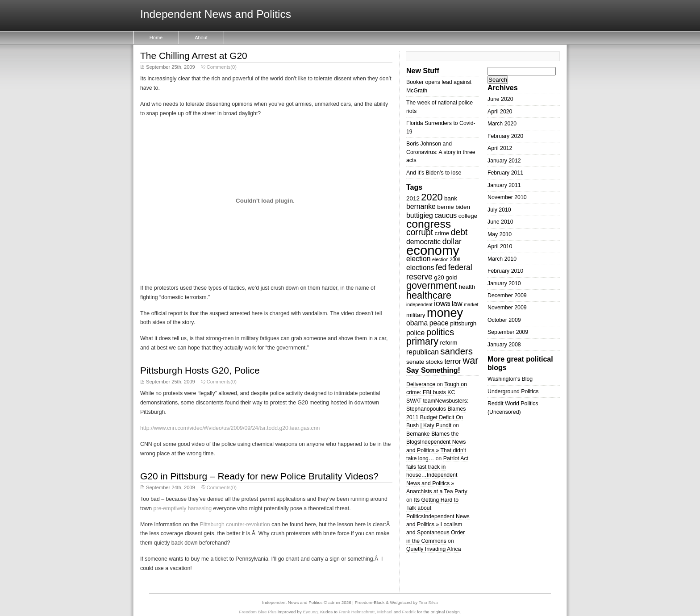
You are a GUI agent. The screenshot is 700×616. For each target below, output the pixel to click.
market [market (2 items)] (471, 304)
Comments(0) (222, 67)
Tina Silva (428, 602)
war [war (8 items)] (471, 360)
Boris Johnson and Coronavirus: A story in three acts (441, 152)
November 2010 (507, 197)
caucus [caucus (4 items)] (446, 215)
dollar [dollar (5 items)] (452, 241)
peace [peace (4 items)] (439, 323)
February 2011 (505, 173)
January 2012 (504, 161)
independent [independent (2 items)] (419, 304)
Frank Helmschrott (357, 612)
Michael (385, 612)
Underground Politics (513, 391)
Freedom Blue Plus (258, 612)
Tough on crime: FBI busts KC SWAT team (437, 393)
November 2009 (507, 308)
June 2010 (500, 222)
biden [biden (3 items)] (463, 207)
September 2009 (508, 332)
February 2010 (505, 271)
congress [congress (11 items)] (429, 224)
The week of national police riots (440, 107)
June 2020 (500, 99)
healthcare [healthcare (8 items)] (429, 295)
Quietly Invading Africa (434, 549)
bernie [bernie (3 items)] (445, 207)
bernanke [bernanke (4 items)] (421, 206)
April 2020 (500, 112)
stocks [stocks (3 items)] (434, 362)
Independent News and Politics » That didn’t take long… (436, 450)
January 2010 (504, 283)
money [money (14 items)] (445, 313)
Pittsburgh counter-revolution (235, 524)
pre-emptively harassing (182, 508)
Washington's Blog (510, 379)
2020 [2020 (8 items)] (432, 197)
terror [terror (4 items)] (453, 361)
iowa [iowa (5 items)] (442, 304)
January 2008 (504, 345)
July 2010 (499, 210)
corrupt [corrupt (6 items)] (420, 232)
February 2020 (505, 136)
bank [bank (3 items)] (451, 198)
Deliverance (421, 384)
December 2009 (507, 296)
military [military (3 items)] (416, 315)
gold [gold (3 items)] (451, 277)
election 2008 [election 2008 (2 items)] (446, 259)
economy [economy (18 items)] (433, 250)
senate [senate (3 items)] (415, 362)
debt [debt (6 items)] (459, 232)
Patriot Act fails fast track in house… (437, 467)
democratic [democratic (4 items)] (423, 242)
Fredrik (409, 612)
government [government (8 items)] (432, 285)
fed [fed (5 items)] (441, 267)
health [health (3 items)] (467, 287)
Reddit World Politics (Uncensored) (513, 408)
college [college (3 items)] (468, 216)
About (201, 37)
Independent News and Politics (216, 15)
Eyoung (310, 612)
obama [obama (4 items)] (417, 323)
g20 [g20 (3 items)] (439, 277)
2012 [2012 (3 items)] (413, 198)
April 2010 (500, 246)
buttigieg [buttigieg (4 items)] (420, 215)
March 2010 (502, 259)
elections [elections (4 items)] (420, 268)
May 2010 (500, 234)
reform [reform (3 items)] (449, 343)
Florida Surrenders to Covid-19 (441, 127)
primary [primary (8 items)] (422, 341)
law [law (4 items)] (457, 304)
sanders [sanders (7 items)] (456, 351)
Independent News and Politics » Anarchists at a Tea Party (437, 483)
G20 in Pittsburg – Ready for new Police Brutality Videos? (259, 476)
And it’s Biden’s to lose (434, 173)
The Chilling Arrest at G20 (194, 56)
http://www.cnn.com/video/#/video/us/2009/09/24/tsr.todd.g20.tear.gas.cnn (230, 428)
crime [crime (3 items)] (442, 233)
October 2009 (504, 320)
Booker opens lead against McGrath (439, 86)
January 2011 (504, 185)
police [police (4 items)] (415, 333)
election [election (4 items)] (418, 259)
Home (156, 37)
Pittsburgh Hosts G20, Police (200, 370)
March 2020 (502, 124)
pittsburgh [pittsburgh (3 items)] (463, 323)
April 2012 (500, 148)
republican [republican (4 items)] (423, 352)
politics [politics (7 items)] (440, 332)
